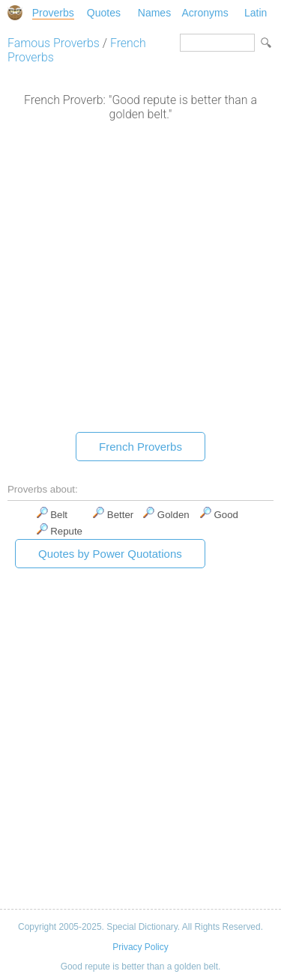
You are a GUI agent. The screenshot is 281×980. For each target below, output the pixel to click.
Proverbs (53, 13)
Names (154, 13)
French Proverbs (140, 447)
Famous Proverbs (54, 43)
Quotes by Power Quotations (110, 554)
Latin (256, 13)
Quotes (104, 13)
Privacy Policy (140, 947)
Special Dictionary (15, 13)
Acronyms (205, 13)
